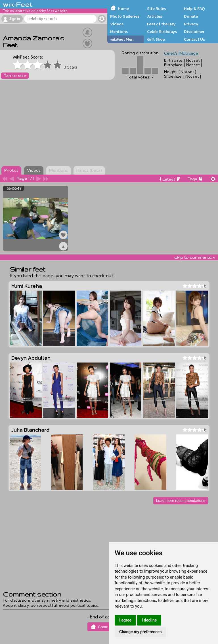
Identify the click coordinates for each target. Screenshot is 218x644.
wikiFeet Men (122, 39)
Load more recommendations (181, 501)
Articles (155, 16)
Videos (117, 24)
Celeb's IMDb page (181, 53)
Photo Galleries (125, 16)
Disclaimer (194, 32)
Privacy (191, 24)
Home (123, 9)
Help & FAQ (194, 9)
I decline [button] (149, 620)
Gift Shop (156, 39)
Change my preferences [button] (140, 632)
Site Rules (157, 9)
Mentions (119, 32)
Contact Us (194, 39)
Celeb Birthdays (162, 32)
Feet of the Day (161, 24)
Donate (191, 16)
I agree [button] (125, 620)
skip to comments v (195, 257)
